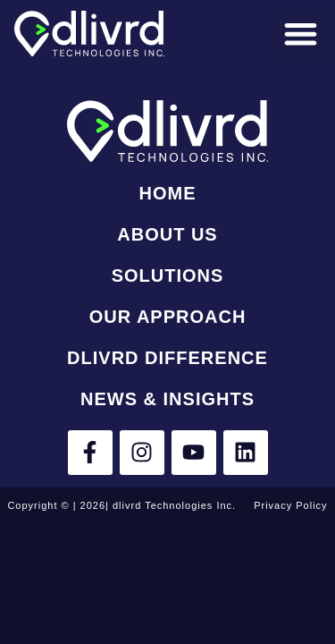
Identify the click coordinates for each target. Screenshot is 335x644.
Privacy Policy (290, 505)
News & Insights (167, 399)
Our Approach (168, 317)
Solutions (168, 275)
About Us (167, 234)
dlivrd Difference (167, 358)
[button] (301, 34)
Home (167, 193)
